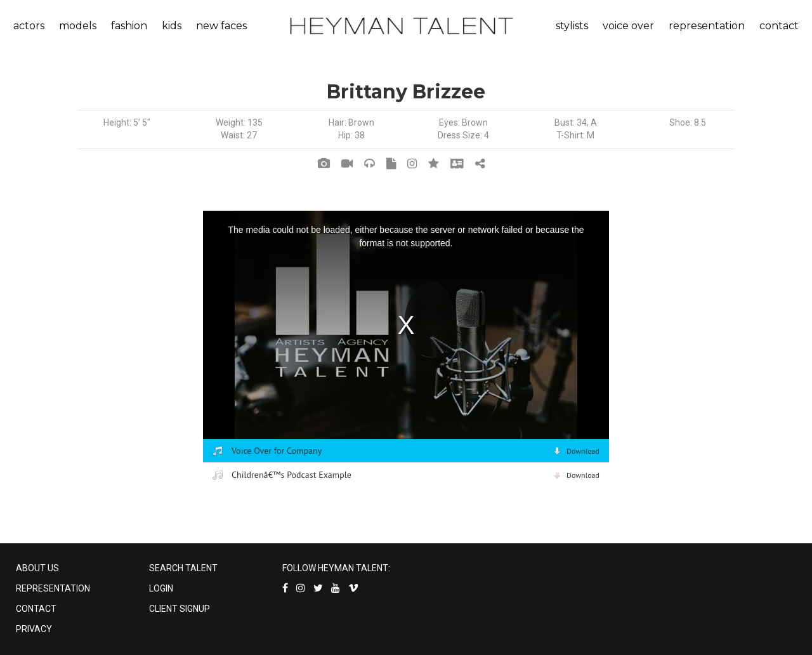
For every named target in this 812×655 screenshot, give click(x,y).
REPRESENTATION (53, 588)
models (78, 26)
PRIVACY (34, 629)
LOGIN (161, 588)
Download (583, 451)
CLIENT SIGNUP (180, 609)
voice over (628, 26)
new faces (221, 26)
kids (172, 26)
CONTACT (36, 609)
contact (779, 26)
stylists (572, 26)
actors (29, 26)
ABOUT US (37, 568)
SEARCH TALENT (183, 568)
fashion (129, 26)
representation (707, 26)
